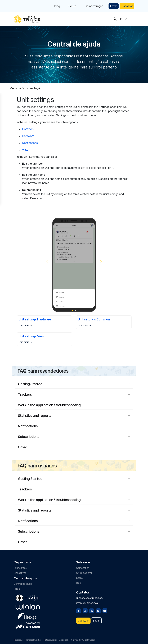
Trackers (74, 394)
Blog (57, 6)
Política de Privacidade (34, 640)
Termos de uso (19, 640)
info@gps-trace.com (87, 603)
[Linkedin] (92, 610)
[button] (101, 262)
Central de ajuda (23, 584)
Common (28, 129)
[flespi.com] (28, 616)
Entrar (114, 6)
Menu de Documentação (26, 88)
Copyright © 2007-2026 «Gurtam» (83, 640)
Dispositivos (20, 573)
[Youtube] (105, 610)
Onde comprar (84, 573)
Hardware (28, 136)
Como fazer (82, 568)
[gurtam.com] (28, 607)
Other (74, 447)
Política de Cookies (50, 640)
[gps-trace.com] (27, 19)
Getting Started (74, 384)
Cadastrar (127, 6)
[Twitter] (85, 610)
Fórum (17, 589)
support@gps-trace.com (89, 598)
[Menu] (132, 19)
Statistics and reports (74, 416)
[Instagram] (98, 610)
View (25, 150)
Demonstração (94, 6)
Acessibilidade (64, 640)
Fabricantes (20, 568)
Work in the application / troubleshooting (74, 405)
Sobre (72, 6)
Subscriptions (74, 437)
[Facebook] (79, 610)
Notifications (30, 143)
